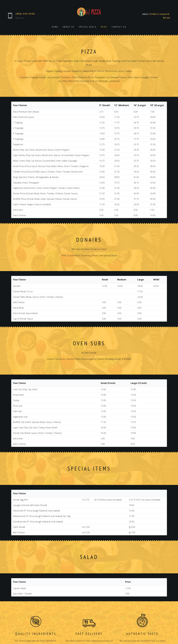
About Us (69, 27)
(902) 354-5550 (25, 14)
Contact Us (119, 27)
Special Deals (88, 27)
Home (55, 27)
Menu (104, 27)
